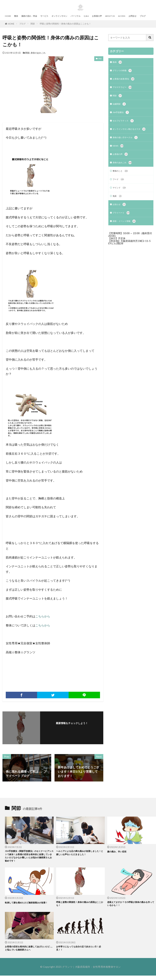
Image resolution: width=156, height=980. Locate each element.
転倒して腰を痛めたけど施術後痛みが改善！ (27, 906)
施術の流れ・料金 (29, 16)
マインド (120, 200)
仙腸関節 (120, 107)
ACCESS (122, 16)
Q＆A (86, 16)
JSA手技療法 (122, 116)
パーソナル (76, 16)
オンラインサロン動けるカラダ (129, 136)
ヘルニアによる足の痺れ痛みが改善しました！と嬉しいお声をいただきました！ (80, 853)
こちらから (43, 616)
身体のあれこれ (38, 53)
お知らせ (120, 217)
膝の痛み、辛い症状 (118, 851)
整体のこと (122, 182)
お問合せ (133, 16)
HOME (8, 16)
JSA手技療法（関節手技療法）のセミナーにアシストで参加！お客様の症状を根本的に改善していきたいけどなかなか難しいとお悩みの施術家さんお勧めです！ (28, 857)
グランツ (67, 971)
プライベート (123, 226)
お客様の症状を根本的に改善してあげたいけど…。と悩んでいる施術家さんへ (28, 952)
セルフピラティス (125, 125)
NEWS (119, 155)
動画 (118, 63)
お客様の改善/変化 (126, 80)
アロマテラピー (124, 89)
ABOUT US (110, 16)
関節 (33, 24)
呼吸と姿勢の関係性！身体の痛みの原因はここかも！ (65, 24)
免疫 (118, 208)
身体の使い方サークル (128, 146)
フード (119, 191)
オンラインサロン (59, 16)
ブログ (143, 16)
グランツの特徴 (124, 71)
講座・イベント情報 (126, 235)
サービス (44, 16)
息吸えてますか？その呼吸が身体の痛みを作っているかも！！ (131, 906)
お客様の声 (97, 16)
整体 (16, 16)
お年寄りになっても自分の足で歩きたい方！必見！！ (78, 952)
